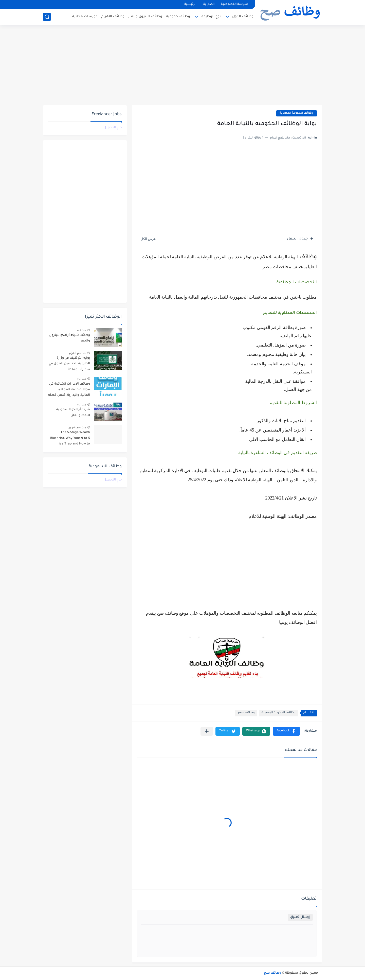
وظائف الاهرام (113, 17)
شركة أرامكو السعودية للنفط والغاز (73, 412)
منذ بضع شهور (77, 427)
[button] (286, 731)
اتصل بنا (209, 4)
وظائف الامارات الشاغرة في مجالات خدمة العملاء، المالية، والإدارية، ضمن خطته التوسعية (69, 391)
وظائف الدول (243, 17)
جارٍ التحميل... (111, 128)
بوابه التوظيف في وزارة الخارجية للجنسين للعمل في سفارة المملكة (69, 364)
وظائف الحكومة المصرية (297, 113)
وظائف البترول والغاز (145, 17)
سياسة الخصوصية (234, 4)
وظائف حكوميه (178, 17)
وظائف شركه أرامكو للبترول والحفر (69, 338)
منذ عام (81, 330)
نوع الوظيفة (211, 17)
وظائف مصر (246, 713)
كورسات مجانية (85, 17)
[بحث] (47, 17)
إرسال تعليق (300, 917)
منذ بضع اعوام (78, 353)
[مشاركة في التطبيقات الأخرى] (207, 731)
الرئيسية (190, 4)
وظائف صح (272, 973)
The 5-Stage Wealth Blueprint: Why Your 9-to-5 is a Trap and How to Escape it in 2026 (70, 439)
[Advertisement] (182, 66)
